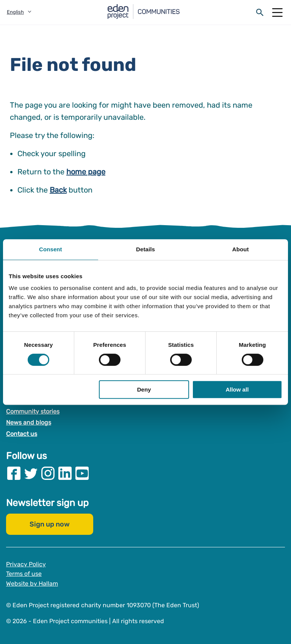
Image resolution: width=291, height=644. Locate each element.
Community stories (33, 411)
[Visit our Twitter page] (31, 473)
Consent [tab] (51, 249)
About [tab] (241, 249)
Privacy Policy (26, 564)
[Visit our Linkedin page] (65, 473)
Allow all (237, 389)
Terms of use (24, 574)
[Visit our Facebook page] (14, 473)
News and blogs (29, 422)
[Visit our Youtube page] (82, 473)
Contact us (22, 434)
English (15, 12)
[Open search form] (260, 13)
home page (86, 172)
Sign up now (50, 524)
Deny (144, 389)
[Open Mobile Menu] (277, 13)
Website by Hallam (32, 584)
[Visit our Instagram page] (48, 473)
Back (58, 190)
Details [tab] (145, 249)
